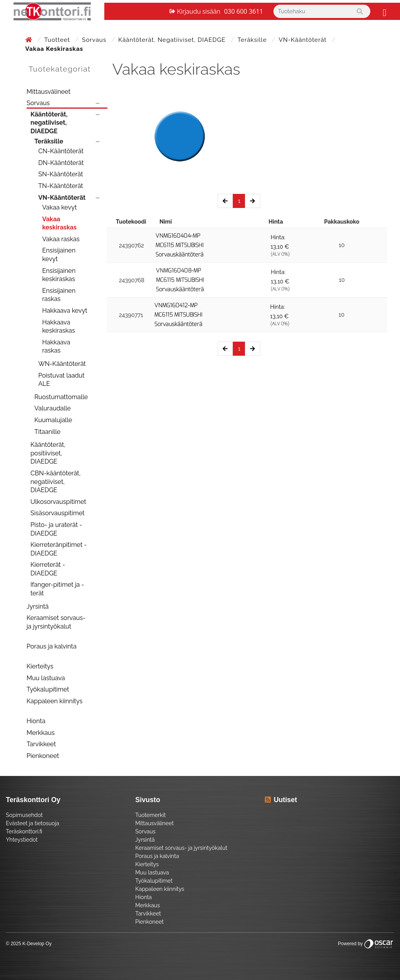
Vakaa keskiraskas (59, 223)
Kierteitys (40, 666)
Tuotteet (58, 40)
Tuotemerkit (150, 815)
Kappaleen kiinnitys (54, 701)
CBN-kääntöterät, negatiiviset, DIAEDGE (55, 482)
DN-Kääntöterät (61, 163)
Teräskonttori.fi (24, 831)
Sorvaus (95, 40)
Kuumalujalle (53, 420)
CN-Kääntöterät (61, 151)
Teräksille (253, 40)
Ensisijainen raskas (59, 295)
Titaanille (47, 432)
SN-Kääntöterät (61, 174)
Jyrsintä (38, 606)
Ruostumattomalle (61, 397)
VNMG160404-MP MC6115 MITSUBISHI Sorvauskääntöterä (179, 245)
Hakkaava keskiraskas (59, 327)
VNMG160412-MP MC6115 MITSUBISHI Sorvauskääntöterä (178, 315)
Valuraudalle (53, 408)
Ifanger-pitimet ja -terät (57, 589)
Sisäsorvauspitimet (57, 513)
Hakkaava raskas (56, 347)
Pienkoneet (43, 756)
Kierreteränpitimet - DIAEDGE (59, 549)
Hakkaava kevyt (65, 311)
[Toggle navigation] (384, 11)
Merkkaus (41, 733)
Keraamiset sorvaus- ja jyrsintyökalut (56, 622)
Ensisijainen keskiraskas (59, 275)
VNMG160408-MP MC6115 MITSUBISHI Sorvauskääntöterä (180, 280)
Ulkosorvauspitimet (58, 502)
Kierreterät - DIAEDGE (48, 569)
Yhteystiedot (22, 840)
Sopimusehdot (24, 815)
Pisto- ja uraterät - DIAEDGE (56, 529)
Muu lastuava (46, 678)
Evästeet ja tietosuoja (32, 823)
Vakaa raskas (61, 239)
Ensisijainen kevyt (59, 255)
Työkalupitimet (48, 689)
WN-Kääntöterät (62, 364)
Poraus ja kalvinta (52, 646)
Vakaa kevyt (60, 207)
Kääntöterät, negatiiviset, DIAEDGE (173, 40)
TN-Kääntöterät (61, 186)
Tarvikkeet (41, 744)
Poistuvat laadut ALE (61, 380)
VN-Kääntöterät (304, 40)
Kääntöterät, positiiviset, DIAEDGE (48, 453)
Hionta (36, 721)
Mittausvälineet (48, 92)
